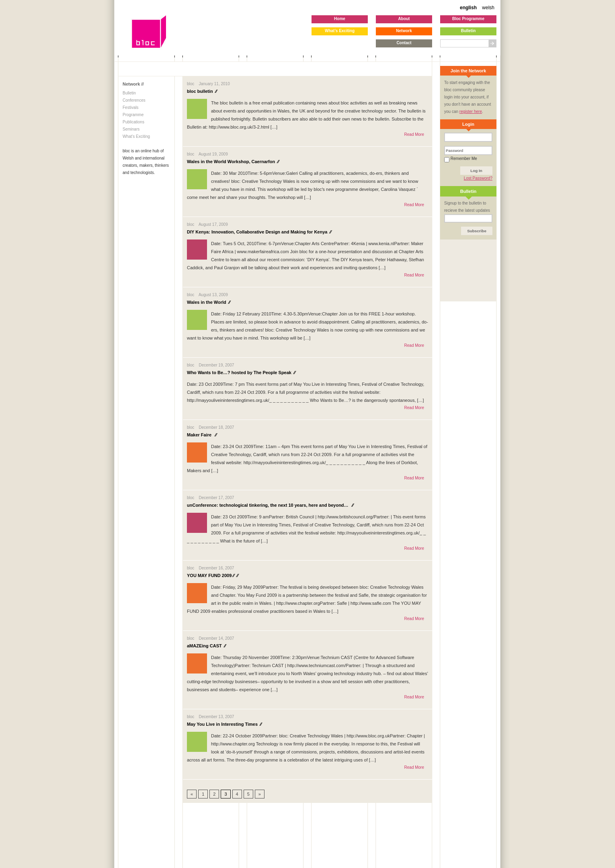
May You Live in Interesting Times (224, 724)
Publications (133, 122)
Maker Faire (202, 435)
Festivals (130, 107)
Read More (414, 134)
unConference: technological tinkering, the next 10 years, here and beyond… (270, 505)
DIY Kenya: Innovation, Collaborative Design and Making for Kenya (259, 232)
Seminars (131, 129)
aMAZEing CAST (206, 646)
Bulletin (129, 93)
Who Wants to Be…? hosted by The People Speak (241, 373)
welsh (488, 8)
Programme (133, 115)
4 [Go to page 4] (237, 794)
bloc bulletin (202, 91)
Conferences (134, 100)
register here (471, 112)
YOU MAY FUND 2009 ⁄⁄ (213, 575)
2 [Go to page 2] (214, 794)
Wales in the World (209, 302)
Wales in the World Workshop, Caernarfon (233, 162)
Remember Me (461, 159)
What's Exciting (136, 136)
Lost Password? (478, 178)
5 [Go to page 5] (248, 794)
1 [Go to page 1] (203, 794)
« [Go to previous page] (192, 794)
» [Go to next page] (260, 794)
